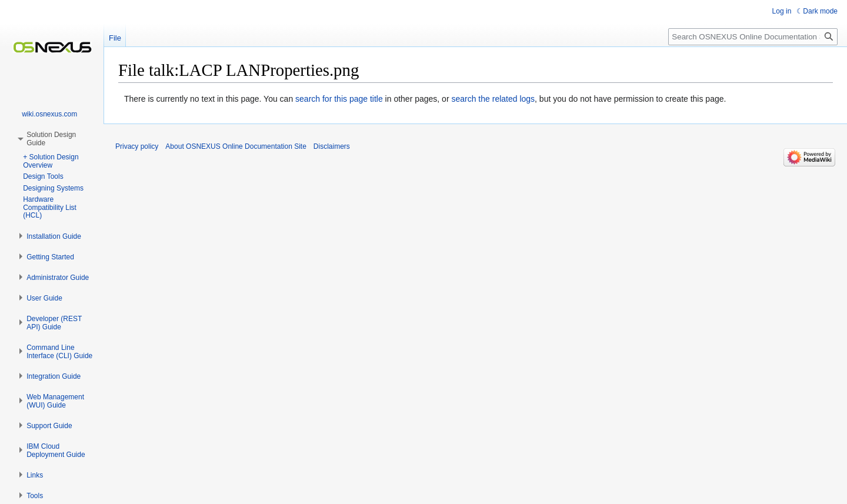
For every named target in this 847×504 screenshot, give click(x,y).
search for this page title (339, 99)
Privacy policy (137, 146)
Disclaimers (332, 146)
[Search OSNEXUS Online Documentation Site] (753, 37)
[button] (54, 236)
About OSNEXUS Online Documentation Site (236, 146)
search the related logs (493, 99)
